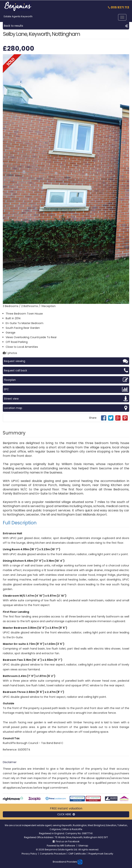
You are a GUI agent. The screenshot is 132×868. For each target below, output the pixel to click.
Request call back (66, 370)
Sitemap (83, 846)
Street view (66, 399)
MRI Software (68, 846)
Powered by (54, 846)
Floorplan (66, 380)
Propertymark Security (101, 854)
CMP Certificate (77, 854)
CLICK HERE (66, 814)
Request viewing (66, 361)
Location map (66, 408)
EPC (66, 389)
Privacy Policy (29, 854)
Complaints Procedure (53, 854)
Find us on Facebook (66, 841)
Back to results (66, 26)
